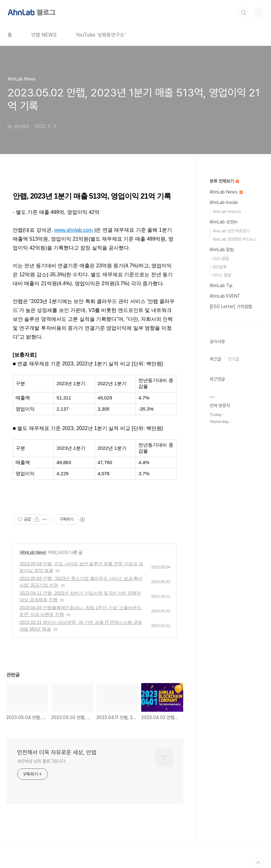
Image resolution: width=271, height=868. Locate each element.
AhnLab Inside (224, 202)
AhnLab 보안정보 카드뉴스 (234, 239)
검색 (244, 13)
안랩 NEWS (44, 35)
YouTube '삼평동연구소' (101, 35)
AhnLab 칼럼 (222, 250)
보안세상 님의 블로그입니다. (42, 761)
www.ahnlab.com (74, 230)
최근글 (215, 359)
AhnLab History (227, 212)
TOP (258, 863)
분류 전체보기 (224, 181)
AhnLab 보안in (223, 222)
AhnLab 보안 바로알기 (231, 231)
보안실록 (219, 267)
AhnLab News (33, 552)
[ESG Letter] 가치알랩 (231, 307)
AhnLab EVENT (225, 296)
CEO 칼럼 (221, 259)
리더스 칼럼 (222, 275)
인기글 (233, 359)
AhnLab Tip (221, 286)
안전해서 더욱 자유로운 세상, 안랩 (57, 752)
